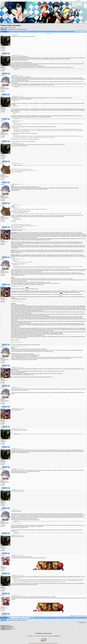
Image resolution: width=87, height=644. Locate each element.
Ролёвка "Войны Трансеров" (11, 25)
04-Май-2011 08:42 (15, 96)
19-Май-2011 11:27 (15, 596)
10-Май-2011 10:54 (15, 429)
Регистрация (76, 6)
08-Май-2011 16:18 (15, 259)
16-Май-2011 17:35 (15, 469)
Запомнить (84, 3)
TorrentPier (30, 636)
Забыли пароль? (82, 6)
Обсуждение (19, 29)
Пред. (6, 27)
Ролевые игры (24, 29)
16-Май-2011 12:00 (15, 449)
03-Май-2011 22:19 (15, 76)
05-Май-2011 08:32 (15, 143)
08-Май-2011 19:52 (15, 388)
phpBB (43, 636)
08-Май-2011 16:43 (15, 286)
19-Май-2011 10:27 (15, 575)
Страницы (2, 27)
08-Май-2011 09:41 (15, 184)
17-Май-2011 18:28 (15, 510)
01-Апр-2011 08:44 (15, 35)
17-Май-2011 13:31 (15, 490)
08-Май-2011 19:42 (15, 367)
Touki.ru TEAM (56, 636)
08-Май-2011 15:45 (15, 229)
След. (14, 27)
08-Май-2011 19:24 (15, 347)
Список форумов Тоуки (12, 29)
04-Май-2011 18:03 (15, 121)
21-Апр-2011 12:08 (15, 55)
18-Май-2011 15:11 (15, 535)
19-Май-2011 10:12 (15, 555)
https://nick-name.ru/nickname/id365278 (17, 172)
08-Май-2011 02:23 (15, 163)
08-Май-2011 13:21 (15, 205)
